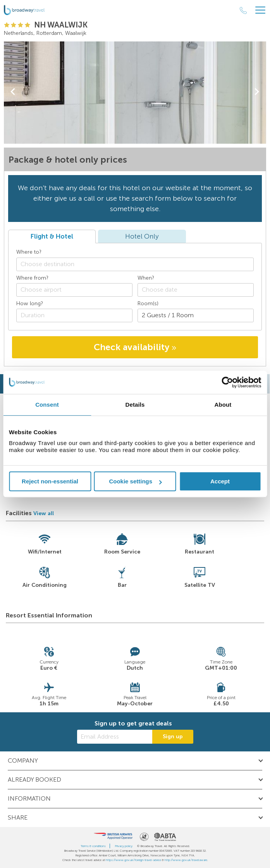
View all (44, 513)
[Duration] (74, 315)
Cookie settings (135, 481)
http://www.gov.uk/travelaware (186, 860)
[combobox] (135, 264)
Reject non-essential (50, 481)
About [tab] (223, 405)
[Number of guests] (196, 315)
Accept (220, 481)
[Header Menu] (260, 10)
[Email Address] (115, 737)
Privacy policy (124, 846)
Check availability (135, 347)
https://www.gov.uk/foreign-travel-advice (133, 860)
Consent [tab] (47, 405)
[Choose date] (196, 290)
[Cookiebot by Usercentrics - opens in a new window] (227, 382)
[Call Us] (243, 10)
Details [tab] (135, 405)
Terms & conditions (93, 846)
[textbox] (139, 264)
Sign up (173, 737)
